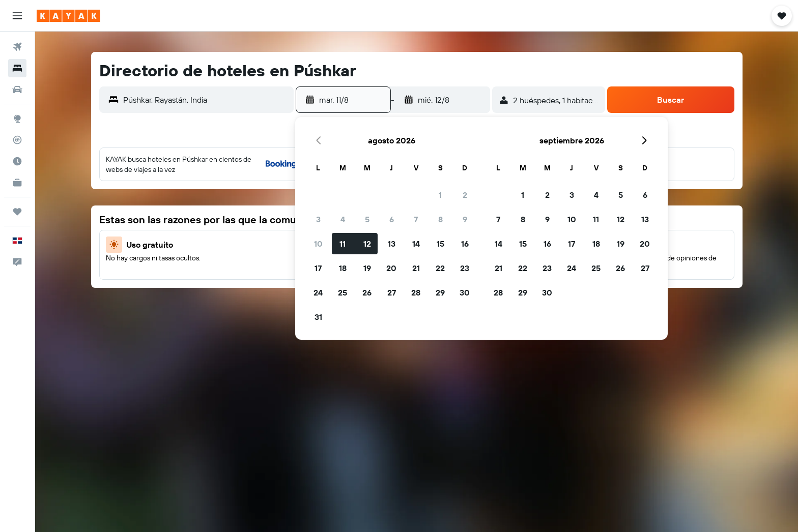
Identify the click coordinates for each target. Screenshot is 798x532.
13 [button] (392, 244)
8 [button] (440, 219)
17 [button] (318, 268)
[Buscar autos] (17, 90)
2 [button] (465, 195)
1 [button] (440, 195)
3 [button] (318, 219)
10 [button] (318, 244)
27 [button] (392, 292)
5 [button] (367, 219)
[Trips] (17, 212)
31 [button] (318, 317)
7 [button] (416, 219)
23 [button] (465, 268)
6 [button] (392, 219)
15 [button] (440, 244)
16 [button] (465, 244)
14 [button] (416, 244)
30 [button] (465, 292)
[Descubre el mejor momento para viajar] (17, 161)
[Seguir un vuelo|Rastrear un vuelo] (17, 140)
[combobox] (206, 100)
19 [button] (367, 268)
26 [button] (367, 292)
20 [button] (391, 268)
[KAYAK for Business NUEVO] (17, 183)
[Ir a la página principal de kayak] (68, 16)
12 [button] (367, 244)
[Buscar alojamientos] (17, 68)
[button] (17, 16)
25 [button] (343, 292)
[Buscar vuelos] (17, 47)
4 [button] (343, 219)
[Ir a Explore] (17, 119)
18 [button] (343, 268)
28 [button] (416, 292)
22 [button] (440, 268)
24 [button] (318, 292)
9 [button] (465, 219)
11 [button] (343, 244)
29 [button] (440, 292)
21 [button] (416, 268)
